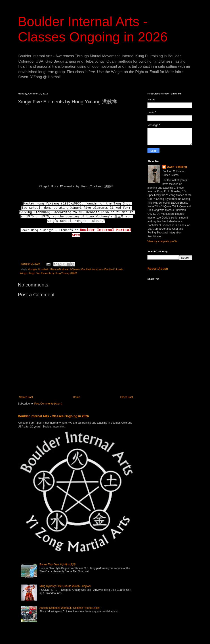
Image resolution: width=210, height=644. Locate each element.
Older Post (127, 397)
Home (77, 397)
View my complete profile (162, 241)
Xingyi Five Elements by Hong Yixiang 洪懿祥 (53, 273)
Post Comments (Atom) (48, 404)
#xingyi (23, 273)
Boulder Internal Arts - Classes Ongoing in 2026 (53, 416)
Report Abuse (158, 269)
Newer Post (26, 397)
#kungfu (32, 269)
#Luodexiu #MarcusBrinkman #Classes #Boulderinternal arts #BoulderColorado (80, 269)
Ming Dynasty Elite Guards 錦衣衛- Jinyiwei (65, 586)
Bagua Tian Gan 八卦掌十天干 (58, 564)
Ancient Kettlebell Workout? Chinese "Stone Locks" (70, 608)
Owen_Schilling (177, 167)
